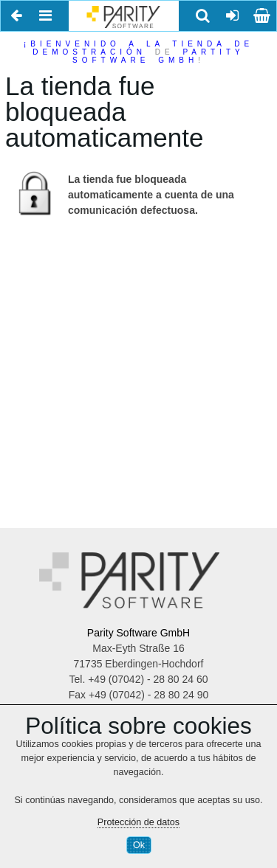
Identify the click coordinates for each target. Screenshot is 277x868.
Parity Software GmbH (138, 633)
